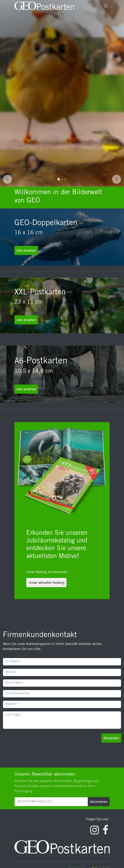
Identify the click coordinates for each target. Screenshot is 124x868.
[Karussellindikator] (59, 179)
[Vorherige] (7, 179)
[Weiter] (117, 179)
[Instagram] (94, 830)
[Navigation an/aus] (106, 6)
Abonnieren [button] (99, 802)
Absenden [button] (111, 738)
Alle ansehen (26, 250)
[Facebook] (105, 830)
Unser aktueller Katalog (46, 583)
